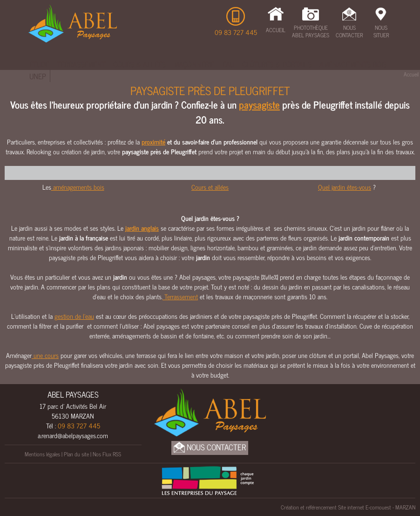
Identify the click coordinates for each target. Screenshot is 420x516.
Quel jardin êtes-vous (345, 187)
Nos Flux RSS (107, 454)
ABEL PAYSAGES (73, 394)
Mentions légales (42, 454)
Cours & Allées (139, 64)
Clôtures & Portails (277, 64)
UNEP (38, 76)
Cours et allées (210, 187)
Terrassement (81, 64)
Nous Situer (381, 31)
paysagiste (259, 104)
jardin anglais (142, 228)
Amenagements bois (353, 64)
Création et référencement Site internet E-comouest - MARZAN (348, 507)
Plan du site (76, 454)
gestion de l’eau (74, 316)
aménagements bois (78, 187)
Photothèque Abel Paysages (311, 31)
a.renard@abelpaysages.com (73, 435)
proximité (153, 141)
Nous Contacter (349, 31)
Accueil (276, 30)
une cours (45, 355)
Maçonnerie (194, 64)
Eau (228, 64)
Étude (39, 64)
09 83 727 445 (236, 32)
